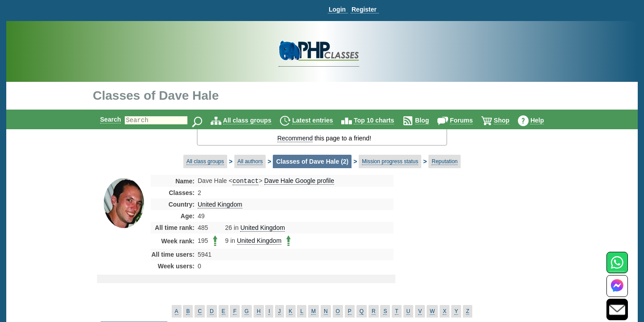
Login (337, 9)
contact (246, 181)
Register (364, 9)
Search (103, 119)
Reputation (445, 161)
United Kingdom (220, 205)
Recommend (295, 138)
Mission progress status (390, 161)
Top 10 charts (381, 120)
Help (545, 120)
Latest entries (320, 120)
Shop (509, 120)
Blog (430, 120)
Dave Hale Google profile (299, 182)
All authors (250, 161)
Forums (469, 120)
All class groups (255, 120)
